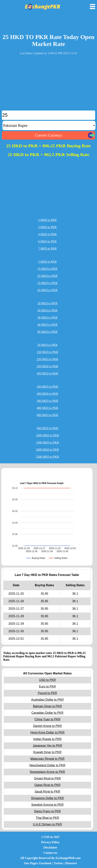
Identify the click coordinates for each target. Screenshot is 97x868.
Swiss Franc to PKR (47, 811)
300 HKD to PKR (47, 401)
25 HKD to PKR (47, 276)
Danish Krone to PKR (47, 726)
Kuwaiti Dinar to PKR (47, 752)
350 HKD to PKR (47, 366)
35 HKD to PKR (47, 283)
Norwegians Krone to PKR (47, 772)
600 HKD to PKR (47, 415)
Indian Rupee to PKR (47, 739)
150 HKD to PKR (47, 352)
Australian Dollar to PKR (47, 700)
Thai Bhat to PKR (47, 818)
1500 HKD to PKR (47, 442)
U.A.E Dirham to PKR (47, 824)
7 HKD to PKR (47, 248)
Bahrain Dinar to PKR (47, 706)
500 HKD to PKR (47, 428)
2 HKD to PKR (47, 220)
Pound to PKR (47, 693)
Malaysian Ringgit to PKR (47, 759)
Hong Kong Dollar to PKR (47, 732)
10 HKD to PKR (47, 303)
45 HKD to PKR (47, 290)
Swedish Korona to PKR (47, 805)
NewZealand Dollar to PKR (47, 765)
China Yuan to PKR (47, 719)
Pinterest (71, 863)
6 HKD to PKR (47, 241)
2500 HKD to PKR (47, 457)
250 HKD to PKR (47, 359)
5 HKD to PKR (47, 262)
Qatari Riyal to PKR (47, 785)
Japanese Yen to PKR (47, 746)
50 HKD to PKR (47, 345)
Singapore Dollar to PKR (47, 798)
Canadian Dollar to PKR (47, 713)
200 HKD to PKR (47, 394)
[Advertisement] (48, 84)
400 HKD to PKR (47, 408)
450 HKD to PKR (47, 373)
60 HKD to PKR (47, 332)
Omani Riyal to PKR (47, 778)
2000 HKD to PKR (47, 450)
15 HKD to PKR (47, 269)
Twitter (58, 863)
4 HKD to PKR (47, 234)
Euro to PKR (47, 687)
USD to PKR (47, 680)
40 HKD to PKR (47, 325)
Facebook (45, 863)
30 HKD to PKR (47, 318)
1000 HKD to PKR (47, 435)
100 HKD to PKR (47, 387)
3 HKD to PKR (47, 227)
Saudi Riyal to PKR (47, 792)
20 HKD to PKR (47, 310)
